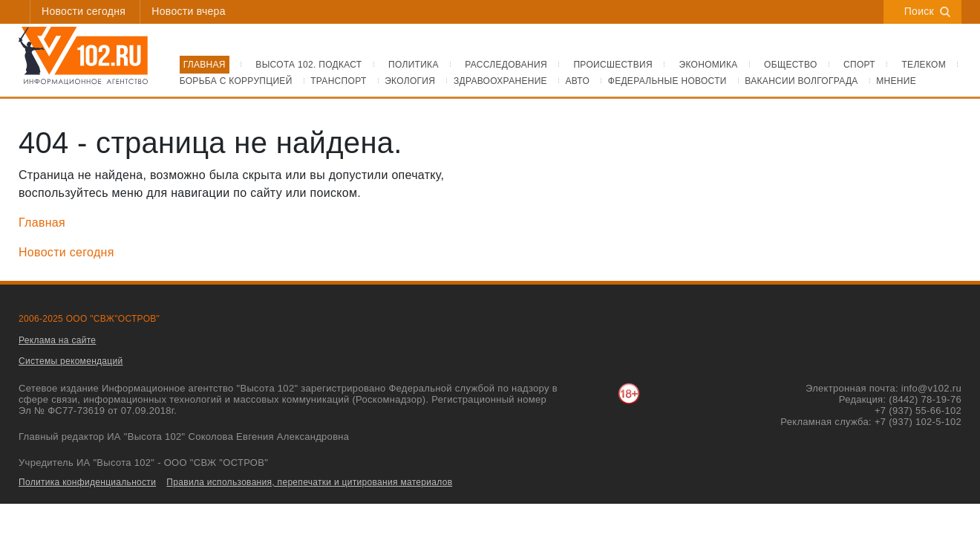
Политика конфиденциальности (87, 482)
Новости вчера (188, 11)
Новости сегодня (84, 11)
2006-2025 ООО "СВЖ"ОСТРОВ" (89, 319)
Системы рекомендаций (71, 361)
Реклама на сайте (57, 340)
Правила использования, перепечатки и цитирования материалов (309, 482)
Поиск (927, 11)
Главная (42, 223)
